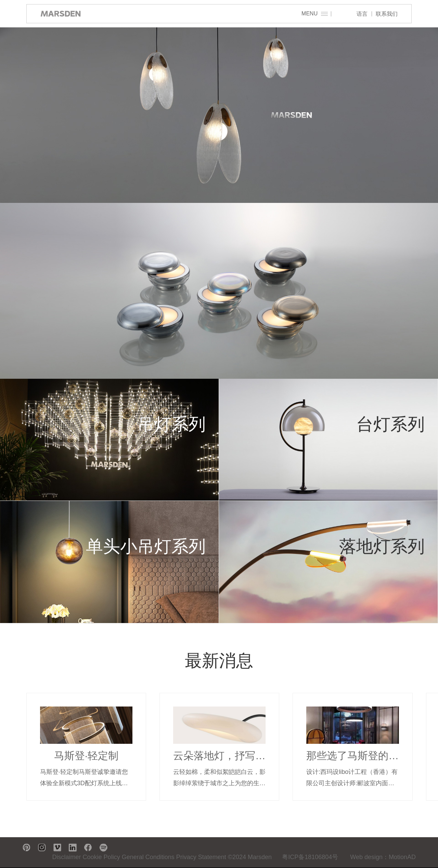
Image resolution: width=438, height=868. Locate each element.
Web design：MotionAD (383, 857)
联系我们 (387, 14)
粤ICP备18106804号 (310, 857)
